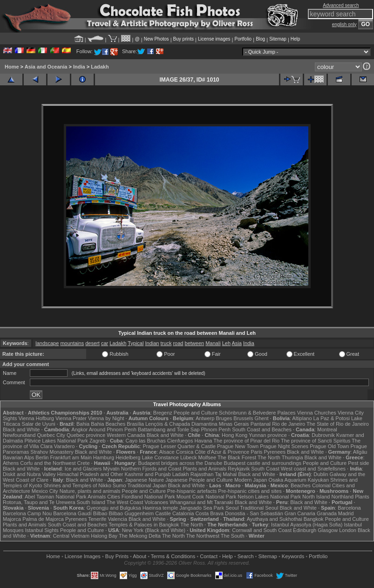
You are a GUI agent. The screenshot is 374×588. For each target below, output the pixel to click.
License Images (83, 556)
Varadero (64, 446)
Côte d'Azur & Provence (222, 452)
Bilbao (100, 513)
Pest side (358, 463)
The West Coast (125, 502)
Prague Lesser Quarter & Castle (179, 446)
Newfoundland (19, 435)
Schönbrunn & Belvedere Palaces (257, 413)
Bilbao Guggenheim (132, 513)
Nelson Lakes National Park (269, 497)
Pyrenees (274, 452)
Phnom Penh (216, 429)
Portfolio (243, 39)
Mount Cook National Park (206, 497)
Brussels (243, 418)
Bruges (224, 418)
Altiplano (302, 418)
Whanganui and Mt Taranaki (201, 502)
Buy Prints (117, 556)
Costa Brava (209, 513)
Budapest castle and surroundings (263, 463)
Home (12, 67)
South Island (91, 502)
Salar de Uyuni (39, 424)
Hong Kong (235, 435)
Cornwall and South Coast (262, 530)
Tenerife (97, 519)
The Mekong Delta (140, 536)
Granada (327, 513)
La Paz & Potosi (332, 418)
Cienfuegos (180, 441)
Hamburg (104, 457)
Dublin (321, 474)
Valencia (117, 519)
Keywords (293, 556)
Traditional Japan (147, 485)
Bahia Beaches (108, 424)
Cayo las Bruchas (146, 441)
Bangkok (314, 519)
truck (166, 343)
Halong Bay (104, 536)
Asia (236, 343)
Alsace (167, 452)
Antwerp (205, 418)
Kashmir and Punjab (148, 474)
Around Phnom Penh (113, 429)
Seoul (232, 508)
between (195, 343)
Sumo (119, 485)
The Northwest (203, 536)
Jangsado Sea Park (202, 508)
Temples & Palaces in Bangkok (144, 525)
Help (296, 39)
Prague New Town (238, 446)
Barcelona (349, 508)
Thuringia (292, 457)
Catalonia (183, 513)
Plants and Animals (204, 469)
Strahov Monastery (52, 452)
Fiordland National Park (148, 497)
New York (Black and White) (154, 530)
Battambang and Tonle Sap (169, 429)
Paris (256, 452)
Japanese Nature (144, 480)
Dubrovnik (323, 435)
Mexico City (45, 491)
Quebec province (86, 435)
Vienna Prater (71, 418)
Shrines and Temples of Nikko (77, 485)
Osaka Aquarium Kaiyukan (299, 480)
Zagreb (98, 441)
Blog (260, 39)
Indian (152, 343)
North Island (316, 497)
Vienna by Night (106, 418)
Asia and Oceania (46, 67)
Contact (209, 556)
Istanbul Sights (42, 530)
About (139, 556)
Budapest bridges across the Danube (180, 463)
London (348, 530)
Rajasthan (202, 474)
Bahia (83, 424)
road (178, 343)
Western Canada (126, 435)
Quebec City (51, 435)
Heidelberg (128, 457)
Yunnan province (268, 435)
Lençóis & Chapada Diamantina (181, 424)
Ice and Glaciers (83, 469)
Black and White (21, 429)
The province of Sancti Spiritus (316, 441)
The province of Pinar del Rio (246, 441)
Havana (204, 441)
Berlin (42, 457)
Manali (213, 343)
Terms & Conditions (173, 556)
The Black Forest (237, 457)
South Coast (265, 469)
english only (344, 24)
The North (269, 457)
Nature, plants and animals (90, 491)
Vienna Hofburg (36, 418)
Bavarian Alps (18, 457)
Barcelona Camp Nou (27, 513)
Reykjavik (239, 469)
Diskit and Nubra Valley (29, 474)
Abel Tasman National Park (55, 497)
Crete (84, 463)
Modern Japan (251, 480)
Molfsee (207, 457)
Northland (342, 497)
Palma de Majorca (43, 519)
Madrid (346, 513)
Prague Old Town (329, 446)
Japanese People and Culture (199, 480)
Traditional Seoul (259, 508)
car (105, 343)
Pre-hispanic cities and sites (250, 491)
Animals (97, 497)
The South (233, 536)
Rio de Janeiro (289, 424)
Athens (11, 463)
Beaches (301, 485)
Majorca (12, 519)
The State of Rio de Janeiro (338, 424)
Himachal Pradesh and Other (90, 474)
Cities (114, 497)
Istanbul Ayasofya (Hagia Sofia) (307, 525)
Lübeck (188, 457)
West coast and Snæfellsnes (313, 469)
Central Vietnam (71, 536)
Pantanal (261, 424)
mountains (72, 343)
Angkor (79, 429)
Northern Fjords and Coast (151, 469)
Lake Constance (160, 457)
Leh (226, 343)
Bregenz (163, 413)
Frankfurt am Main (71, 457)
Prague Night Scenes (284, 446)
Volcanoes (156, 502)
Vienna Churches (317, 413)
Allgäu (360, 452)
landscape (47, 343)
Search (246, 556)
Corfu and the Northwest (48, 463)
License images (214, 39)
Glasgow (328, 530)
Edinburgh (305, 530)
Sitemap (278, 39)
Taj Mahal (226, 474)
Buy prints (184, 39)
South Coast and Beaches (262, 429)
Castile (163, 513)
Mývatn (111, 469)
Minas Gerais (234, 424)
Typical (136, 343)
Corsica (185, 452)
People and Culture (196, 413)
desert (92, 343)
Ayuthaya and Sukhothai (275, 519)
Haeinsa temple (160, 508)
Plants (362, 497)
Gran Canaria (300, 513)
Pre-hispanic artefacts (192, 491)
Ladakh (100, 67)
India (79, 67)
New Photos (156, 39)
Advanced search (341, 5)
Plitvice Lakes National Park (56, 441)
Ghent (262, 418)
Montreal (327, 429)
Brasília (135, 424)
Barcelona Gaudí (72, 513)
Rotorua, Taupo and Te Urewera (39, 502)
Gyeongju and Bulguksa (114, 508)
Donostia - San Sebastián (254, 513)
